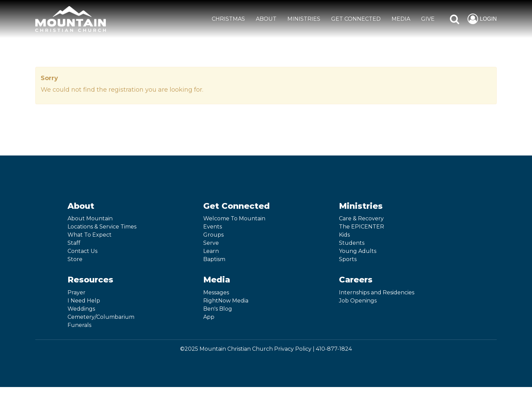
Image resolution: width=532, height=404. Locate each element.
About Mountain (90, 218)
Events (213, 227)
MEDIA (401, 19)
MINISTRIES (304, 19)
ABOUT (266, 19)
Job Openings (358, 301)
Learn (211, 251)
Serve (211, 243)
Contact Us (82, 251)
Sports (348, 259)
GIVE (428, 19)
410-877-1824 (334, 349)
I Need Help (84, 301)
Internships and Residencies (377, 292)
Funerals (79, 325)
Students (352, 243)
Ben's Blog (218, 309)
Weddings (81, 309)
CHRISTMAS (228, 19)
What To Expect (90, 235)
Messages (216, 292)
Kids (344, 235)
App (209, 317)
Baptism (214, 259)
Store (75, 259)
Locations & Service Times (102, 227)
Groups (213, 235)
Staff (74, 243)
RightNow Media (226, 301)
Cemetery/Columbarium (101, 317)
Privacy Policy (293, 349)
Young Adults (358, 251)
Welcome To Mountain (234, 218)
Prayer (77, 292)
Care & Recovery (361, 218)
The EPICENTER (362, 227)
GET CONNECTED (356, 19)
